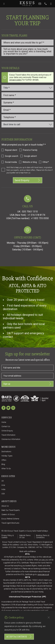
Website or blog (30, 162)
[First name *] (27, 95)
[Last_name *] (27, 103)
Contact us (6, 426)
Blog (3, 464)
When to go (6, 469)
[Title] (27, 88)
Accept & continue (19, 637)
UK (3, 481)
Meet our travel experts (11, 510)
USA (3, 494)
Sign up (27, 384)
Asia (3, 485)
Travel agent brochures (10, 523)
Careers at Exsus (8, 514)
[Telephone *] (27, 117)
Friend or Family (30, 150)
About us (5, 506)
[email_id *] (27, 110)
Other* (46, 162)
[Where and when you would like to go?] (27, 43)
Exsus (28, 4)
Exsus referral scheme (10, 519)
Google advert (30, 156)
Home (4, 422)
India (3, 489)
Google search (12, 156)
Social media (11, 162)
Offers (4, 460)
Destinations (6, 452)
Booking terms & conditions (43, 536)
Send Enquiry (28, 180)
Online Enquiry (7, 431)
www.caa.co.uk (43, 574)
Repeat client (11, 150)
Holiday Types (7, 456)
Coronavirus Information (11, 439)
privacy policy (16, 80)
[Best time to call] (27, 125)
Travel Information (8, 435)
